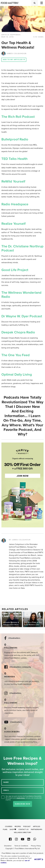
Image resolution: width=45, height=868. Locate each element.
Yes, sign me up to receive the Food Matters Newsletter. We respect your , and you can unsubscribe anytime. (24, 798)
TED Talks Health (14, 159)
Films (5, 830)
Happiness (15, 35)
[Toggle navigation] (41, 3)
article (5, 35)
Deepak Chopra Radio (18, 332)
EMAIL (6, 790)
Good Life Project (15, 270)
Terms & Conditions (21, 846)
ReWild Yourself (13, 181)
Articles (37, 827)
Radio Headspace (15, 204)
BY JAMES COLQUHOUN (20, 540)
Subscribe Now (23, 804)
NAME (6, 782)
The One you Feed (16, 355)
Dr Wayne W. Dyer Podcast (22, 316)
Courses (9, 827)
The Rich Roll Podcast (18, 117)
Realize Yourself (14, 224)
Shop (13, 830)
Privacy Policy (36, 846)
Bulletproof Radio (15, 139)
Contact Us (23, 830)
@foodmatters (14, 638)
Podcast (27, 827)
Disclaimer (8, 846)
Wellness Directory (23, 833)
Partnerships (36, 830)
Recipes (18, 827)
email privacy (21, 798)
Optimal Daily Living (17, 375)
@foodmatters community (20, 667)
